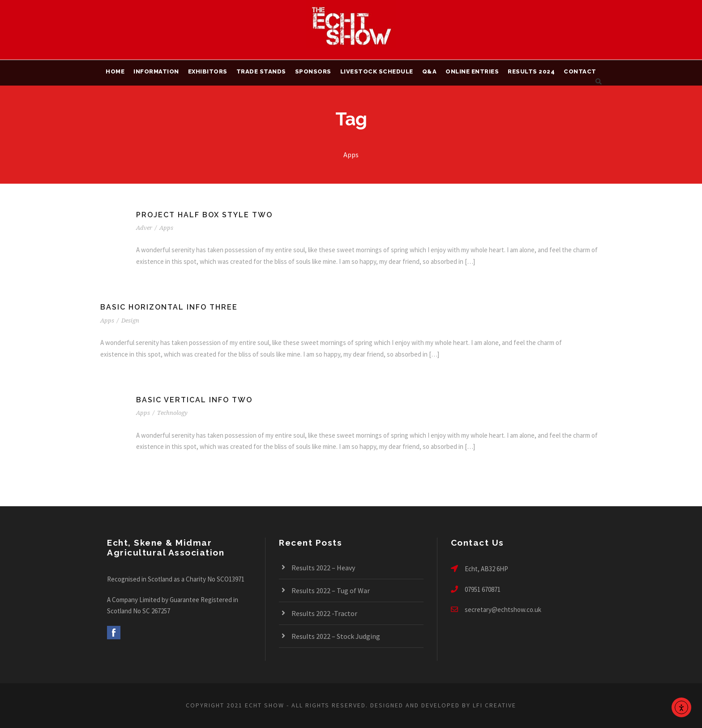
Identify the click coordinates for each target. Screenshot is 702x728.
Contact (580, 71)
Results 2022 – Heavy (323, 568)
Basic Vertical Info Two (194, 400)
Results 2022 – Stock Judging (336, 636)
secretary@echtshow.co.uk (503, 610)
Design (130, 321)
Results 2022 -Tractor (324, 613)
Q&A (430, 71)
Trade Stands (261, 71)
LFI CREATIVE (494, 705)
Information (156, 71)
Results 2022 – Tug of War (331, 590)
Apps (166, 228)
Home (115, 71)
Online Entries (472, 71)
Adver (144, 228)
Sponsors (313, 71)
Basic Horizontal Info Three (169, 307)
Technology (172, 413)
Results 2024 (531, 71)
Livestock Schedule (377, 71)
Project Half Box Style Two (204, 215)
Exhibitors (208, 71)
